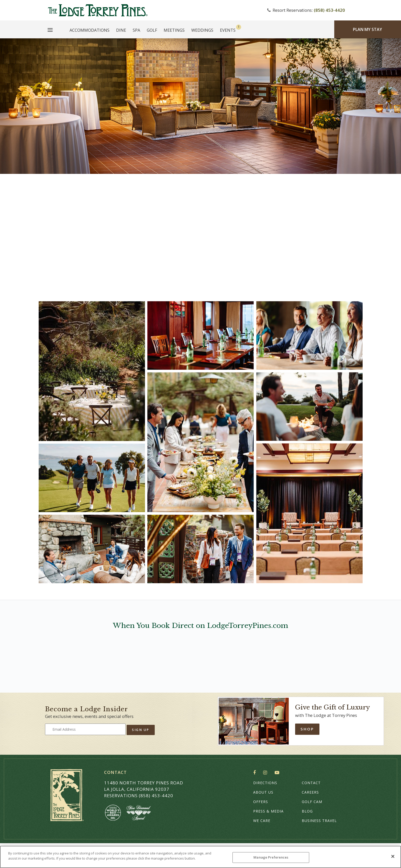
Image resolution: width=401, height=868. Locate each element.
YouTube (278, 773)
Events (228, 30)
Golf (152, 30)
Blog (307, 811)
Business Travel (319, 821)
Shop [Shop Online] (307, 729)
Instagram (266, 773)
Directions (265, 783)
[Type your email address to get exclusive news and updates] (85, 729)
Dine (121, 30)
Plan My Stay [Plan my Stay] (367, 29)
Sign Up (141, 730)
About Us (263, 792)
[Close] (393, 856)
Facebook (256, 773)
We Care (262, 821)
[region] (201, 857)
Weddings (202, 30)
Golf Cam (312, 802)
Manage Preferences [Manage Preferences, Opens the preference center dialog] (271, 857)
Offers (261, 802)
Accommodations (90, 30)
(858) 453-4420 (329, 10)
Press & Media (268, 811)
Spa (136, 30)
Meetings (174, 30)
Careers (310, 792)
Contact (311, 783)
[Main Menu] (50, 31)
